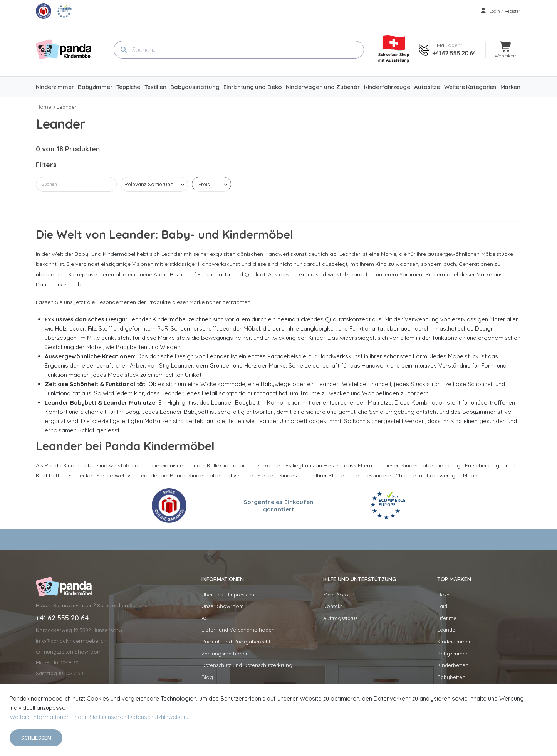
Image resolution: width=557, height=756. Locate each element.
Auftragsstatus (340, 618)
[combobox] (239, 50)
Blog (207, 677)
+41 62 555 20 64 (454, 53)
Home (44, 107)
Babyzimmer (452, 654)
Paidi (443, 606)
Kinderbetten (453, 665)
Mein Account (340, 595)
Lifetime (447, 618)
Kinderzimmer (454, 642)
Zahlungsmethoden (225, 654)
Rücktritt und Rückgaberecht (236, 642)
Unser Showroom (223, 606)
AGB (207, 618)
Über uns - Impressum (228, 595)
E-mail (439, 45)
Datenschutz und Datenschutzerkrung (247, 665)
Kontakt (333, 606)
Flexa (443, 595)
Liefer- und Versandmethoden (238, 630)
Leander (67, 107)
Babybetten (451, 677)
